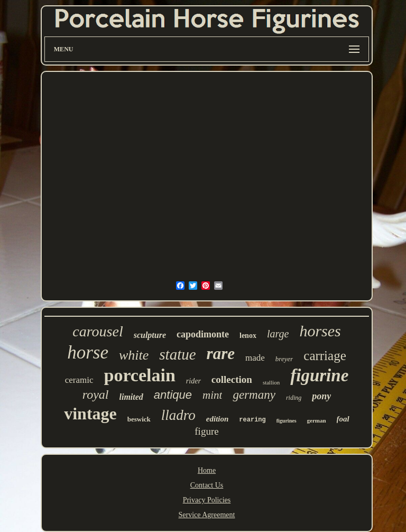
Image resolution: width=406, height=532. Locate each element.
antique (173, 395)
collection (232, 379)
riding (294, 398)
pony (321, 396)
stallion (271, 382)
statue (177, 354)
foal (343, 419)
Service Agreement (207, 515)
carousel (98, 331)
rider (193, 381)
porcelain (139, 375)
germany (254, 395)
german (317, 420)
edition (218, 419)
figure (206, 431)
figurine (319, 375)
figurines (287, 421)
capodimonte (203, 334)
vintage (90, 414)
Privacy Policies (207, 500)
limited (131, 397)
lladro (178, 415)
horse (88, 352)
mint (212, 395)
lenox (248, 336)
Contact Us (207, 485)
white (134, 355)
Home (207, 470)
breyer (284, 359)
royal (96, 395)
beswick (139, 419)
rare (221, 354)
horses (320, 331)
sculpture (150, 335)
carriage (325, 356)
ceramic (79, 380)
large (278, 334)
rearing (252, 420)
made (255, 358)
